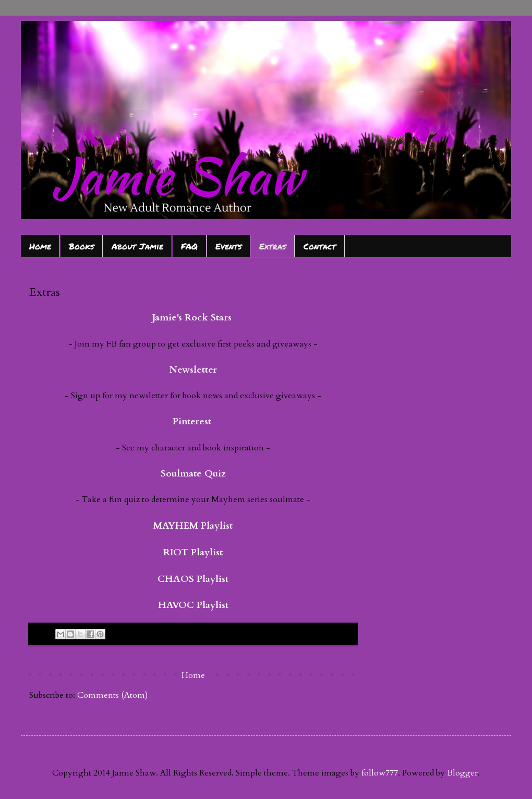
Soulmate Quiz (193, 474)
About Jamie (137, 246)
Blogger (462, 773)
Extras (273, 246)
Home (40, 246)
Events (228, 246)
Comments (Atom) (112, 695)
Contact (320, 246)
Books (81, 246)
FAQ (189, 246)
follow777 (380, 773)
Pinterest (192, 421)
